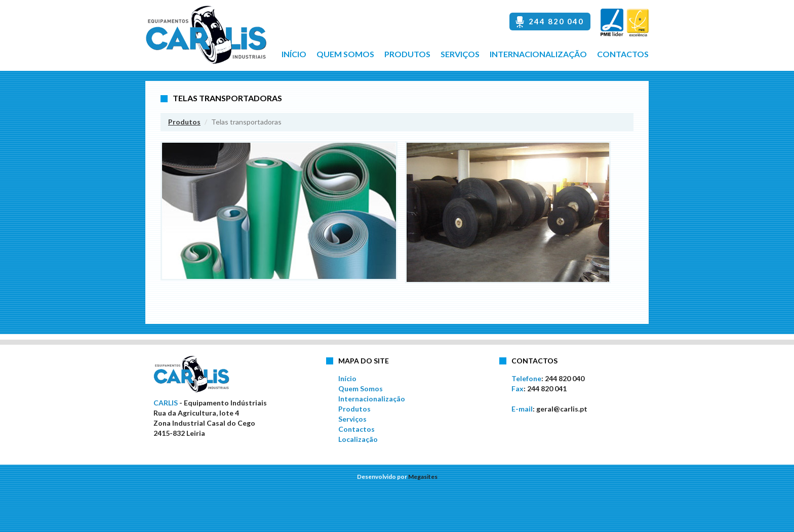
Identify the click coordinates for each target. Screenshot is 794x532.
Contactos (623, 54)
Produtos (184, 122)
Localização (358, 439)
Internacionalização (538, 54)
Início (294, 54)
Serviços (460, 54)
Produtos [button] (407, 54)
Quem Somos (345, 54)
